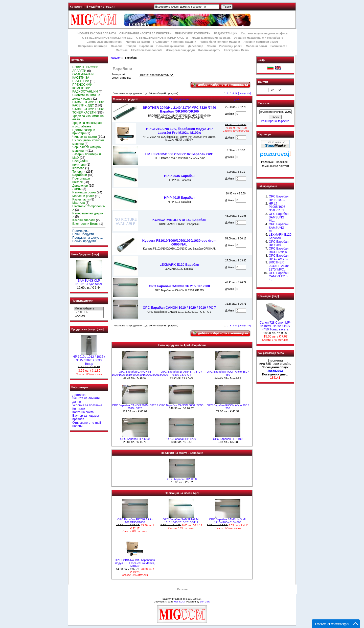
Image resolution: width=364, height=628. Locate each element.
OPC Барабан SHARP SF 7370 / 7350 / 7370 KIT (181, 373)
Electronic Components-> (89, 208)
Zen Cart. (205, 602)
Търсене (264, 103)
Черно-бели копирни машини (220, 42)
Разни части (279, 46)
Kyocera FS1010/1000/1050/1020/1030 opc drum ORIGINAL (179, 242)
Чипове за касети (138, 42)
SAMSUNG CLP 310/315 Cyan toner (89, 281)
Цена (236, 99)
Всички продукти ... (86, 241)
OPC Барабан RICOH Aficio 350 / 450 (228, 373)
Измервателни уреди (180, 50)
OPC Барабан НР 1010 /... (279, 198)
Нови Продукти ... (85, 234)
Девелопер (196, 46)
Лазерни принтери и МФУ (261, 42)
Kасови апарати (209, 50)
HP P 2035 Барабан (179, 176)
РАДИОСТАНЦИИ (226, 33)
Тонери (131, 46)
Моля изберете (89, 309)
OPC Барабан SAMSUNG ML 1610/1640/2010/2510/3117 (181, 521)
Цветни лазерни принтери (104, 42)
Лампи (211, 46)
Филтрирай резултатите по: (121, 76)
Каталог (76, 7)
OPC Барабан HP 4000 (135, 439)
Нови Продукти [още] (85, 254)
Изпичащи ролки (231, 46)
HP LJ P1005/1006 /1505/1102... (278, 207)
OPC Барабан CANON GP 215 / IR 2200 (179, 286)
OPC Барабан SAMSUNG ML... (279, 217)
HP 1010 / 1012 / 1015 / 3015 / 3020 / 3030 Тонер (89, 359)
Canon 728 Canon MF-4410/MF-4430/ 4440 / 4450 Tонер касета (275, 325)
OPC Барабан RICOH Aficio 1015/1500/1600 (135, 521)
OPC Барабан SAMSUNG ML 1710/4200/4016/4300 (228, 521)
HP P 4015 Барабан (179, 198)
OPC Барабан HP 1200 (181, 439)
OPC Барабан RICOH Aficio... (279, 250)
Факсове (117, 46)
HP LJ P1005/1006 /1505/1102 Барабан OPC (179, 154)
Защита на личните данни (86, 400)
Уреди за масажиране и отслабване (258, 38)
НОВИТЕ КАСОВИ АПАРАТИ (97, 33)
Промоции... (81, 231)
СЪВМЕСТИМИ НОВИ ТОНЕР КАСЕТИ (162, 38)
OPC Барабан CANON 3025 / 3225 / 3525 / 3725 (135, 407)
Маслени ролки (256, 46)
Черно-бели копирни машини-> (87, 149)
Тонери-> (79, 172)
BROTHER (89, 312)
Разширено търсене (275, 121)
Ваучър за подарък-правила (86, 417)
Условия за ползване (87, 405)
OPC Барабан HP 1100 (228, 439)
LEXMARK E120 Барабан (179, 265)
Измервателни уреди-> (88, 215)
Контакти (79, 409)
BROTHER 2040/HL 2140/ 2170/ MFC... (279, 266)
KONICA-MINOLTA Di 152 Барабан (179, 220)
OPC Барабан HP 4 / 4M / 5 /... (280, 257)
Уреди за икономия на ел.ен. (211, 38)
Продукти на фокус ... (87, 238)
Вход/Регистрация (101, 7)
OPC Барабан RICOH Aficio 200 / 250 (228, 407)
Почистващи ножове (170, 46)
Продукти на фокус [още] (88, 329)
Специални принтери (93, 46)
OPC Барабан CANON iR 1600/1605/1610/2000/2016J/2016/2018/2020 (140, 373)
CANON (89, 316)
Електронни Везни (237, 50)
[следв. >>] (244, 93)
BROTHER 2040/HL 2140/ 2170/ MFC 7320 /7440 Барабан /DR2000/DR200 (179, 109)
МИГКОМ (179, 602)
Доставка (79, 395)
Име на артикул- (179, 99)
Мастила (122, 50)
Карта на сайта (83, 412)
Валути (263, 82)
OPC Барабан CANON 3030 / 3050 (181, 405)
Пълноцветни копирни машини (175, 42)
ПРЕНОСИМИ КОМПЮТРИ (193, 33)
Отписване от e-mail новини (86, 424)
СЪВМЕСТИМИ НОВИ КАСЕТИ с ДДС (107, 38)
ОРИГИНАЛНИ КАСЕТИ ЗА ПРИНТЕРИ (145, 33)
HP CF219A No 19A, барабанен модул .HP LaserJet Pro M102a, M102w (179, 131)
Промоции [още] (268, 296)
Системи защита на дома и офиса (264, 33)
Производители (83, 301)
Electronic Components (147, 50)
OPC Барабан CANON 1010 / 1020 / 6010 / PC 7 (179, 308)
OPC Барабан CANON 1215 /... (279, 277)
